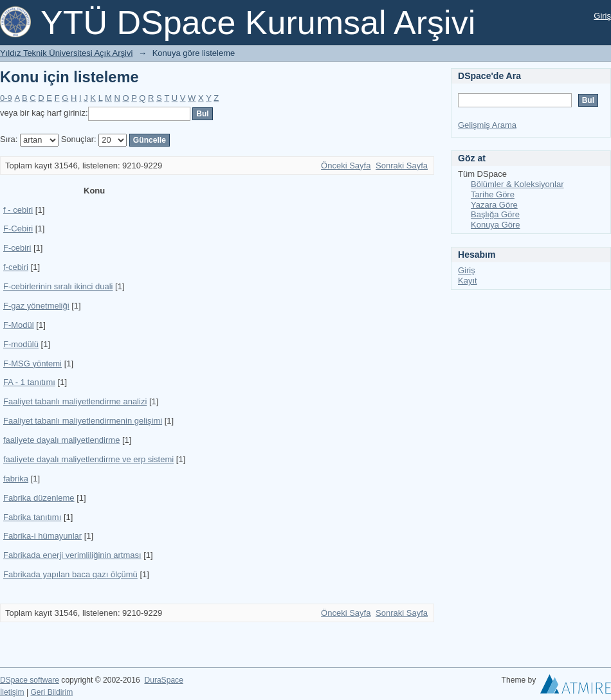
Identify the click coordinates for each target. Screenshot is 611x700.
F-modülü (21, 344)
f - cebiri (18, 210)
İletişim (12, 692)
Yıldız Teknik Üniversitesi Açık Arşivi (66, 53)
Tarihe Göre (493, 194)
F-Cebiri (18, 229)
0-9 (6, 98)
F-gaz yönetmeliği (36, 306)
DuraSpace (163, 680)
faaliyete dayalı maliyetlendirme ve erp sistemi (88, 459)
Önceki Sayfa (346, 166)
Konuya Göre (496, 225)
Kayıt (468, 281)
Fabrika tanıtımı (32, 517)
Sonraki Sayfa (402, 166)
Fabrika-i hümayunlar (42, 536)
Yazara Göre (494, 205)
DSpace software (30, 680)
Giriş (602, 16)
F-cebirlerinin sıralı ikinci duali (58, 286)
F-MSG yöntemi (32, 363)
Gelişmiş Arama (487, 125)
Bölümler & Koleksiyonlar (517, 184)
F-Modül (19, 325)
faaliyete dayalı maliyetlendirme (61, 440)
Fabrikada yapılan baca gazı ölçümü (70, 574)
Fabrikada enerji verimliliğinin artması (72, 555)
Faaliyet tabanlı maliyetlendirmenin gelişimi (83, 421)
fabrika (16, 479)
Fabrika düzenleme (39, 498)
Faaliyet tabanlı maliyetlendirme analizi (75, 401)
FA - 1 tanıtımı (29, 382)
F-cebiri (17, 248)
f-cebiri (16, 267)
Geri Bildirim (51, 692)
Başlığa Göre (495, 214)
